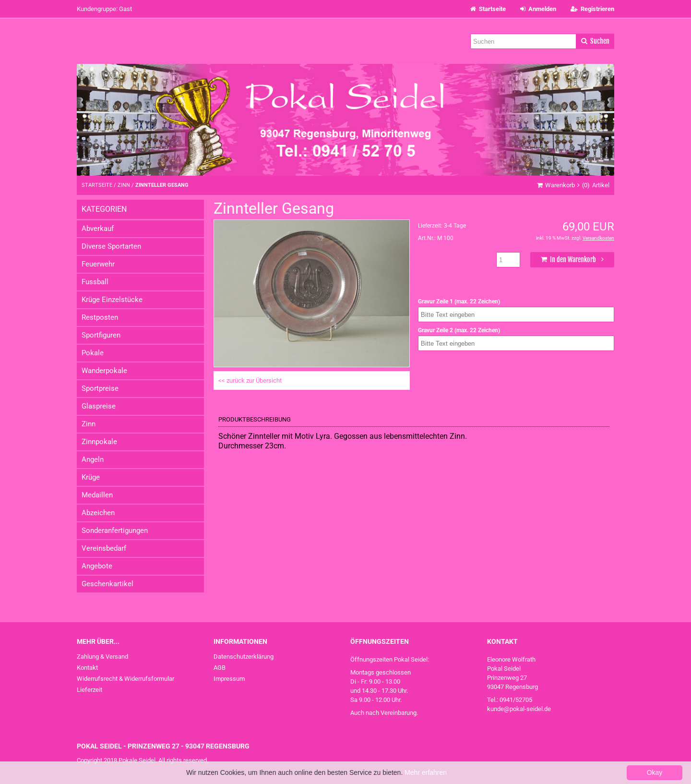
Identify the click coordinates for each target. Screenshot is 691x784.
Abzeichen (98, 513)
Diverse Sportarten (111, 246)
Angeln (93, 459)
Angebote (97, 566)
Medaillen (97, 495)
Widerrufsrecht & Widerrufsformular (125, 679)
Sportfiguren (101, 335)
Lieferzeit (89, 690)
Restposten (100, 317)
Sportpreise (100, 388)
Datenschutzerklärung (244, 657)
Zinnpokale (99, 442)
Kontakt (87, 668)
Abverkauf (98, 229)
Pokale (93, 353)
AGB (220, 668)
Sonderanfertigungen (115, 531)
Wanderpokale (104, 371)
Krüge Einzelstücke (112, 300)
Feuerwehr (98, 264)
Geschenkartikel (107, 584)
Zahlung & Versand (102, 657)
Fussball (95, 282)
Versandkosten (598, 238)
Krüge (91, 477)
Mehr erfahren (426, 772)
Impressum (229, 679)
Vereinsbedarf (104, 548)
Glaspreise (99, 406)
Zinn (89, 424)
